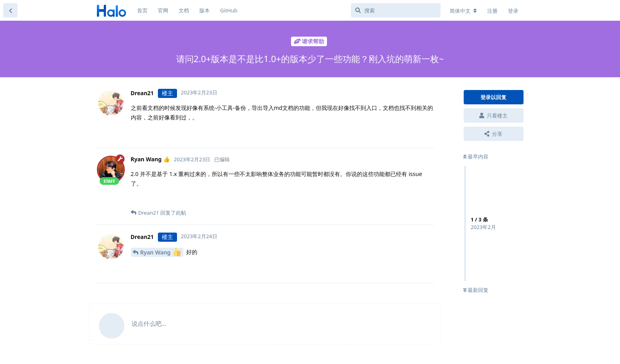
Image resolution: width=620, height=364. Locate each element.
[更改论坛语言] (463, 11)
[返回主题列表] (10, 10)
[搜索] (396, 10)
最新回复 (476, 290)
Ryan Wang (161, 252)
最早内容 (476, 157)
